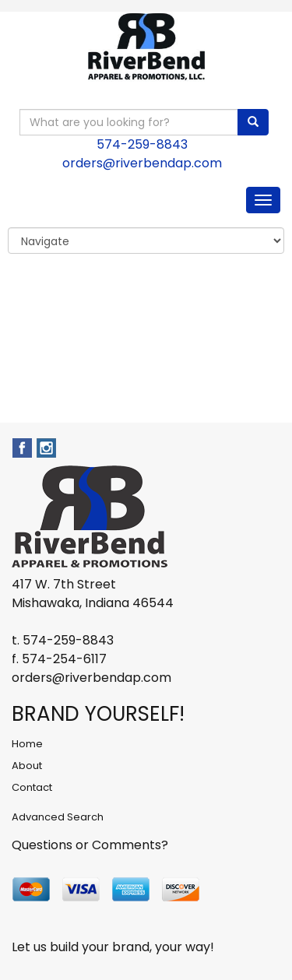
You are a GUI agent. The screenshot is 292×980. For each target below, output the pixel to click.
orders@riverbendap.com (142, 163)
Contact (32, 787)
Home (27, 744)
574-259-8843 (142, 144)
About (27, 766)
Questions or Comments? (90, 845)
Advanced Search (58, 817)
